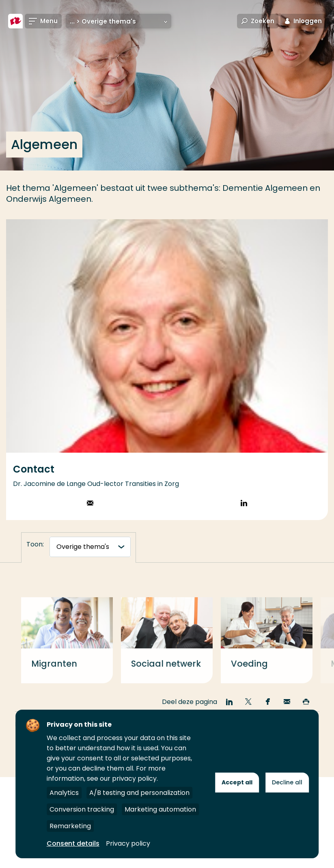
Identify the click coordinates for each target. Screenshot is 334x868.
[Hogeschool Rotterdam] (15, 21)
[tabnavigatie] (90, 547)
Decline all (287, 782)
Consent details (73, 843)
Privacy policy (128, 843)
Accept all (237, 782)
